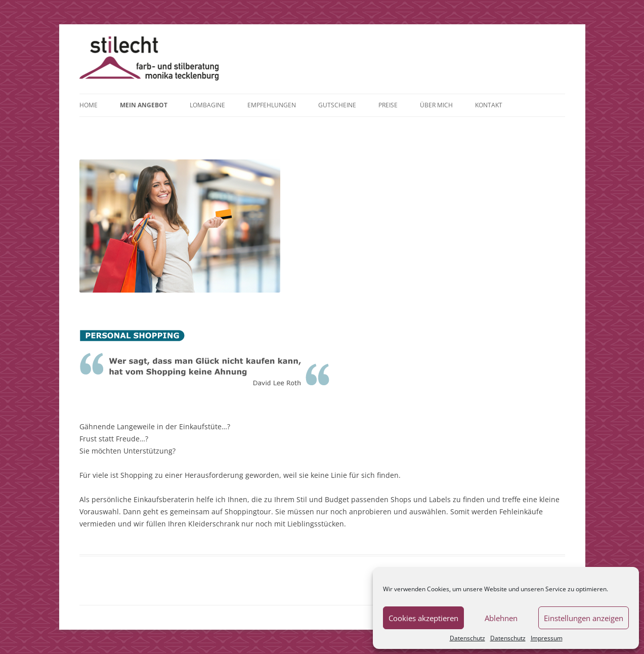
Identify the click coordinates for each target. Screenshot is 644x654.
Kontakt (489, 105)
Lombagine (207, 105)
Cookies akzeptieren (423, 618)
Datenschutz (467, 638)
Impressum (547, 638)
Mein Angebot (144, 105)
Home (89, 105)
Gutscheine (337, 105)
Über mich (436, 105)
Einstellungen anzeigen (584, 618)
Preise (388, 105)
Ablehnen (501, 618)
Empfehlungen (272, 105)
